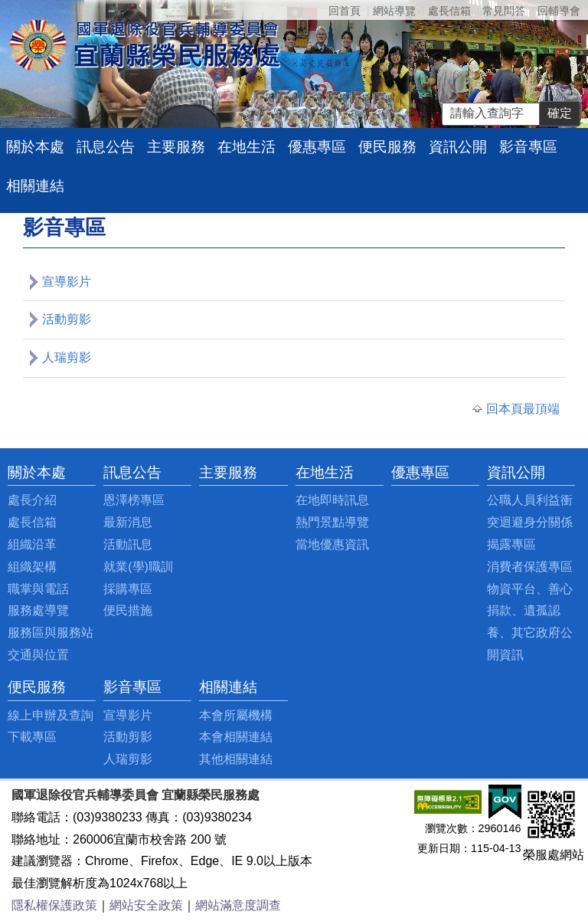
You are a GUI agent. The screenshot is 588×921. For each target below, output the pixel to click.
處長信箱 (449, 11)
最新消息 (128, 522)
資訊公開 (458, 147)
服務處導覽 (38, 610)
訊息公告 (106, 147)
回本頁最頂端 (523, 409)
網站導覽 (394, 11)
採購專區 (128, 589)
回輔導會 (559, 11)
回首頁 (345, 11)
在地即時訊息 (332, 500)
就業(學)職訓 (138, 567)
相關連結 (35, 186)
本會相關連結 (236, 737)
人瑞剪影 (67, 357)
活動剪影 (67, 319)
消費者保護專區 (530, 567)
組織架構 (32, 567)
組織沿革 (32, 544)
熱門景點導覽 (332, 522)
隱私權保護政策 (54, 905)
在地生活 (247, 147)
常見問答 (504, 11)
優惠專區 (317, 147)
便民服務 (387, 147)
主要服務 (176, 147)
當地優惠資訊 (332, 544)
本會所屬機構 (236, 715)
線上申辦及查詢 (51, 715)
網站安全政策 (146, 905)
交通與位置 (38, 655)
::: (12, 472)
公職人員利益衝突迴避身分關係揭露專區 (530, 522)
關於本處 (35, 147)
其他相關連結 (236, 759)
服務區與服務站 (51, 633)
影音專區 (528, 147)
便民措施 (128, 610)
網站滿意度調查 (238, 905)
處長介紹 (32, 500)
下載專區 (32, 737)
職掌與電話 (38, 589)
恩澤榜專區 (134, 500)
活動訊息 (128, 544)
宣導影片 (67, 282)
